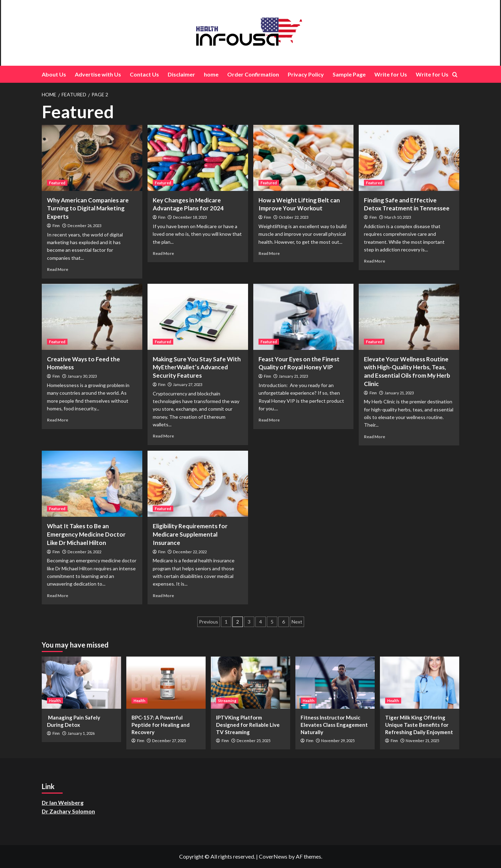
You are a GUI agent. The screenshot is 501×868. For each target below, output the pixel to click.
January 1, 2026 (81, 733)
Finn (56, 226)
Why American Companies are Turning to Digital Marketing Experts (88, 208)
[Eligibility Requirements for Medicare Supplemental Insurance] (198, 484)
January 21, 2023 (293, 376)
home (211, 74)
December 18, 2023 (190, 217)
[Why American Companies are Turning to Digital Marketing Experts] (92, 158)
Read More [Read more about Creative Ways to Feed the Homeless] (58, 420)
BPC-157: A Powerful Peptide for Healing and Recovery (161, 725)
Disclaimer (181, 74)
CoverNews (273, 856)
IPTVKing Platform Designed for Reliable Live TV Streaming (248, 725)
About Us (54, 74)
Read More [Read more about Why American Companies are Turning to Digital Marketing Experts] (58, 269)
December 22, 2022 (190, 552)
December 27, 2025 (169, 741)
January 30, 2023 (82, 376)
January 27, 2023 (188, 384)
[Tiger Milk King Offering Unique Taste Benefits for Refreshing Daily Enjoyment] (420, 683)
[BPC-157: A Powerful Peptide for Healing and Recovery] (166, 683)
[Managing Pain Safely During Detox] (81, 683)
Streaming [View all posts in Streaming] (227, 701)
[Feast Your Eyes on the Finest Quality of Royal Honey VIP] (304, 317)
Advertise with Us (98, 74)
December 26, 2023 (84, 226)
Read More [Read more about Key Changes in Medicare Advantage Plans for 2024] (163, 253)
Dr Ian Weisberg (63, 802)
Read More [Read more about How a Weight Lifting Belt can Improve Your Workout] (269, 253)
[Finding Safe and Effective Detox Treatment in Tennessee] (409, 158)
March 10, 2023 (398, 217)
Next (297, 622)
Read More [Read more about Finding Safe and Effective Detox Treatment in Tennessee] (375, 261)
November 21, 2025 (422, 741)
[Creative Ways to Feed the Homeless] (92, 317)
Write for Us (391, 74)
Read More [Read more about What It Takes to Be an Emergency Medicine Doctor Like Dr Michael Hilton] (58, 596)
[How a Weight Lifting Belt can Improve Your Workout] (304, 158)
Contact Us (144, 74)
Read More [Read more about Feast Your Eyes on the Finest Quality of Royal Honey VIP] (269, 420)
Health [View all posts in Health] (55, 701)
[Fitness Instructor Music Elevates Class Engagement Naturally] (335, 683)
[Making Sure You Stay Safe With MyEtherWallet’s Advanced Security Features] (198, 317)
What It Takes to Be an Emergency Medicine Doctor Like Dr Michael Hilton (86, 534)
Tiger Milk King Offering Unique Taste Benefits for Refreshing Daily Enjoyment (419, 725)
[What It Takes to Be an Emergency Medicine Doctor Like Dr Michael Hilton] (92, 484)
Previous (209, 622)
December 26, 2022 (84, 552)
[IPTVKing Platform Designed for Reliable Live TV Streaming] (250, 683)
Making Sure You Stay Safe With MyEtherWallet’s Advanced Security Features (197, 367)
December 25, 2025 (253, 741)
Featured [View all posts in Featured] (57, 183)
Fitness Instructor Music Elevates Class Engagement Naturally (334, 725)
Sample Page (349, 74)
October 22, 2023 (293, 217)
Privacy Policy (306, 74)
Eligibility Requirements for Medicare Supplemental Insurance (190, 534)
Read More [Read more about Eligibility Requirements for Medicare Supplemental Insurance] (163, 596)
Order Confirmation (253, 74)
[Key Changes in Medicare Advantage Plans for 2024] (198, 158)
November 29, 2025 (338, 741)
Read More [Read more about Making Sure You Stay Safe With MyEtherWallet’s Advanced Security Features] (163, 436)
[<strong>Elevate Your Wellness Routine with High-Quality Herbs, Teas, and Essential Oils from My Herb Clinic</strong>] (409, 317)
